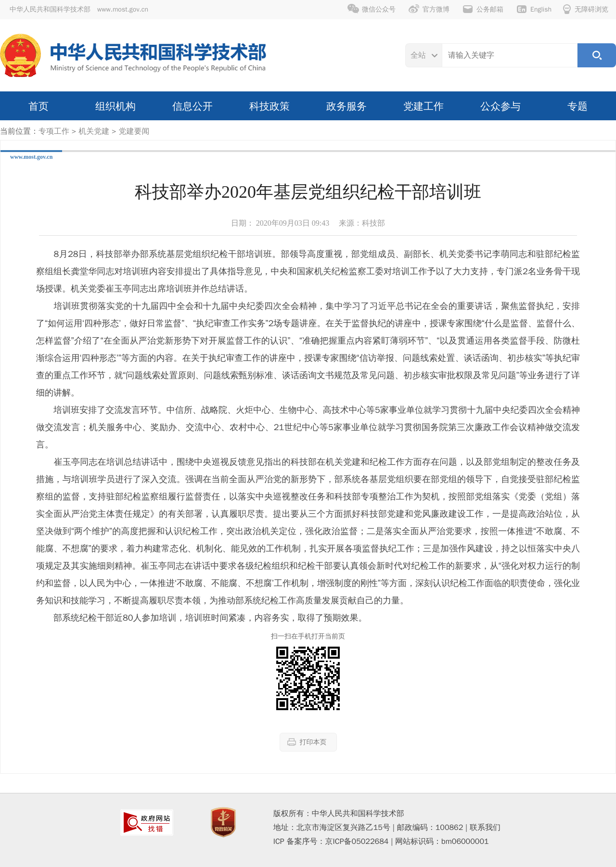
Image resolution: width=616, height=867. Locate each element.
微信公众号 (372, 9)
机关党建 (94, 131)
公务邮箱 (483, 9)
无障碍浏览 (586, 9)
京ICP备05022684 (357, 841)
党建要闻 (134, 131)
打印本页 (307, 742)
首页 (38, 106)
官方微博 (429, 9)
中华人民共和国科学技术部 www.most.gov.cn (79, 9)
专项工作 (54, 131)
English (534, 9)
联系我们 (485, 828)
